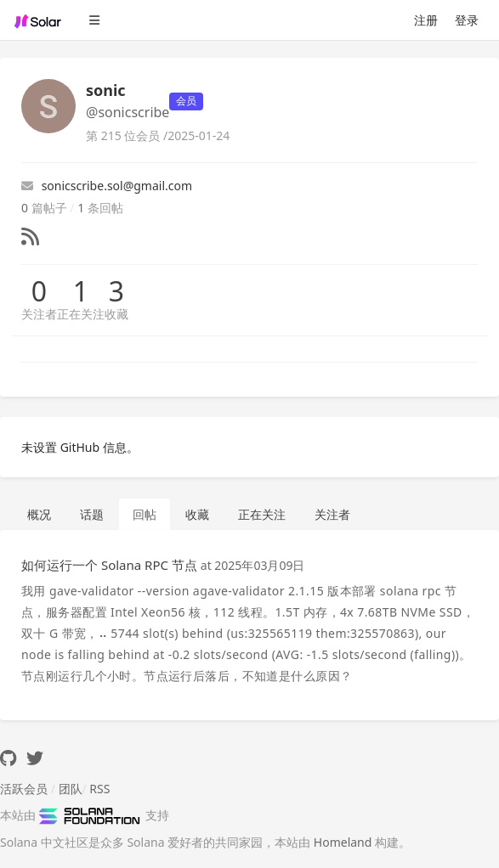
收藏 (116, 314)
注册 (426, 20)
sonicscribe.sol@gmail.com (107, 186)
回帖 (145, 514)
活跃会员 (24, 789)
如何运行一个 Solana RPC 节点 (109, 565)
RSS (99, 789)
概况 (39, 514)
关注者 (39, 314)
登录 (467, 20)
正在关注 (81, 314)
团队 (71, 789)
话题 (92, 514)
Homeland (343, 842)
